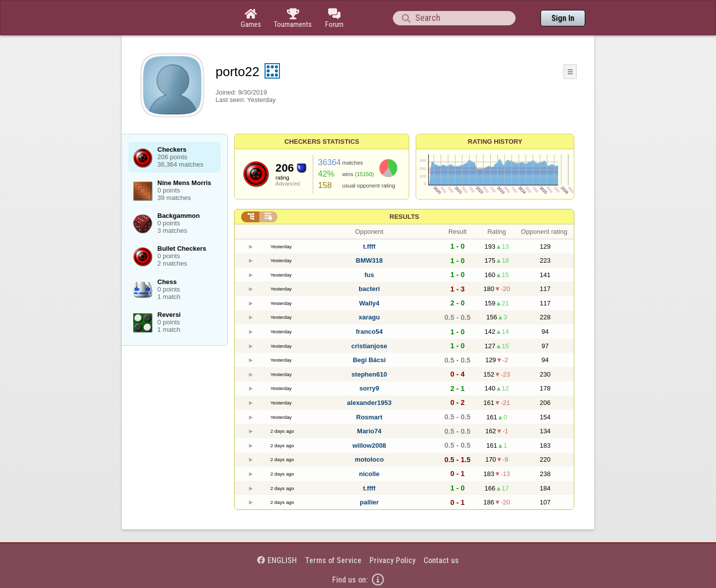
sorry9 (369, 388)
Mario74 (369, 431)
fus (369, 275)
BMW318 (369, 260)
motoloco (369, 459)
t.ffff (369, 246)
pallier (369, 502)
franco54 (369, 332)
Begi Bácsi (369, 360)
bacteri (369, 289)
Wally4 (369, 303)
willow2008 (369, 445)
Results (404, 217)
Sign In (563, 18)
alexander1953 (369, 403)
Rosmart (369, 417)
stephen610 (369, 374)
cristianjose (369, 346)
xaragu (369, 317)
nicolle (369, 474)
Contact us (441, 560)
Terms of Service (333, 560)
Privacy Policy (393, 560)
